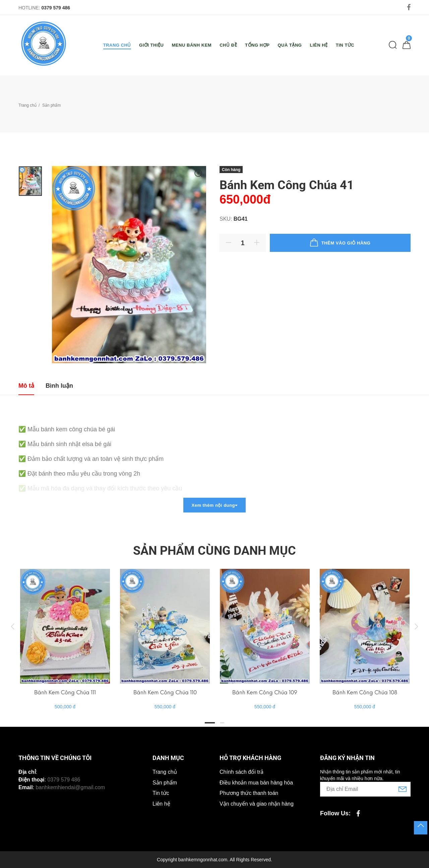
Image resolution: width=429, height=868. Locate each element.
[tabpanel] (65, 633)
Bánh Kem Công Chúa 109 (265, 692)
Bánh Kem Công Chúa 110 (165, 692)
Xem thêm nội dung (214, 505)
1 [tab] (210, 723)
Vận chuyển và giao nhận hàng (257, 804)
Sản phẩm (165, 783)
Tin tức (161, 793)
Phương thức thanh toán (249, 793)
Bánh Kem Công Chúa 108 (365, 692)
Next (416, 626)
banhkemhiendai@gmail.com (71, 787)
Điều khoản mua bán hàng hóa (256, 783)
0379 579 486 (56, 8)
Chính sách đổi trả (241, 772)
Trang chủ (27, 105)
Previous (13, 626)
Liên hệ (161, 804)
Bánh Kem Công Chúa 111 (65, 692)
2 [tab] (222, 723)
